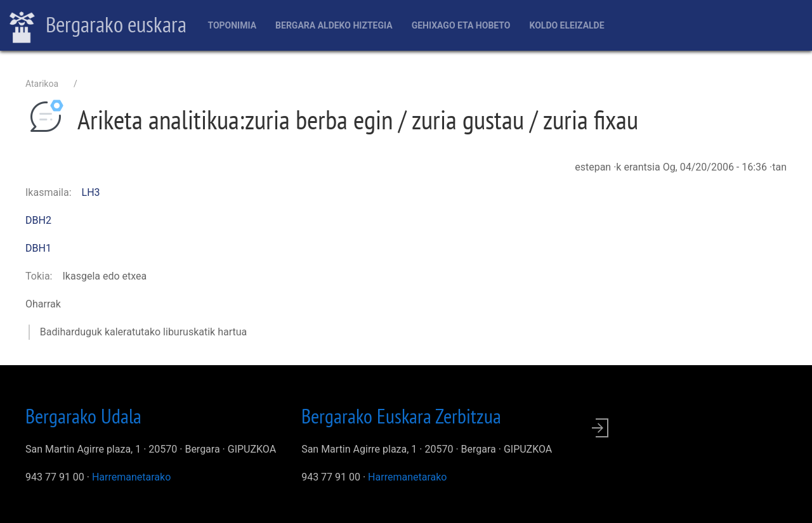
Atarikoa (42, 84)
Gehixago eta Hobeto (461, 25)
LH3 (91, 192)
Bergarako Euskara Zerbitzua (401, 416)
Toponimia (232, 25)
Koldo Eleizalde (566, 25)
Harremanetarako (131, 477)
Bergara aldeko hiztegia (334, 25)
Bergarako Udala (83, 416)
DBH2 (38, 220)
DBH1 (38, 248)
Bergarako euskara (98, 26)
